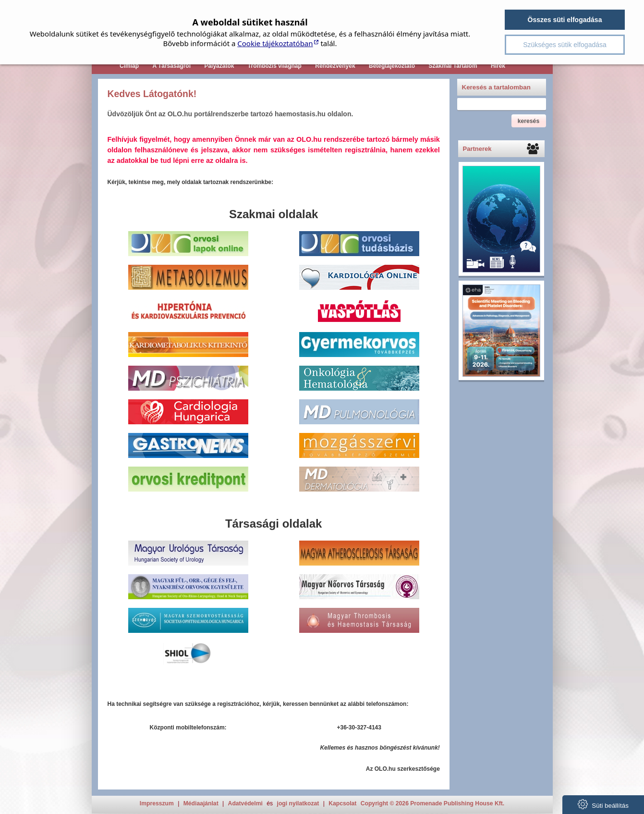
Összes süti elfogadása (565, 20)
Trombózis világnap (275, 66)
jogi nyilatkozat (298, 803)
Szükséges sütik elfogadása (565, 45)
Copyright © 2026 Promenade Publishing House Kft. (432, 803)
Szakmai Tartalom (453, 66)
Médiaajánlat (201, 803)
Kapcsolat (342, 803)
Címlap (129, 66)
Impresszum (157, 803)
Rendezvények (335, 66)
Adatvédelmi (245, 803)
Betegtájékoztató (392, 66)
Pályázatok (219, 66)
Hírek (498, 66)
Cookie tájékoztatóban (275, 43)
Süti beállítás (603, 804)
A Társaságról (171, 66)
